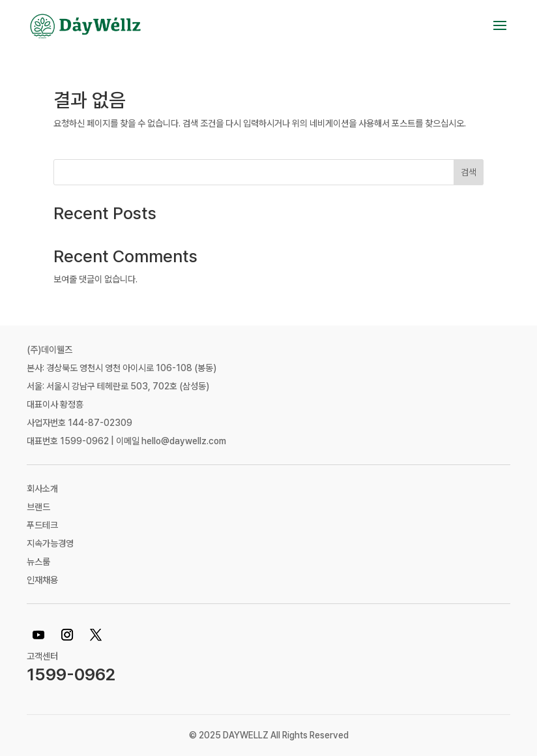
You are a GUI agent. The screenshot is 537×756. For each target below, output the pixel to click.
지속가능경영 (50, 543)
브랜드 (38, 507)
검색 (469, 172)
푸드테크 (42, 525)
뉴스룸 (38, 562)
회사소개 (42, 489)
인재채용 (42, 580)
